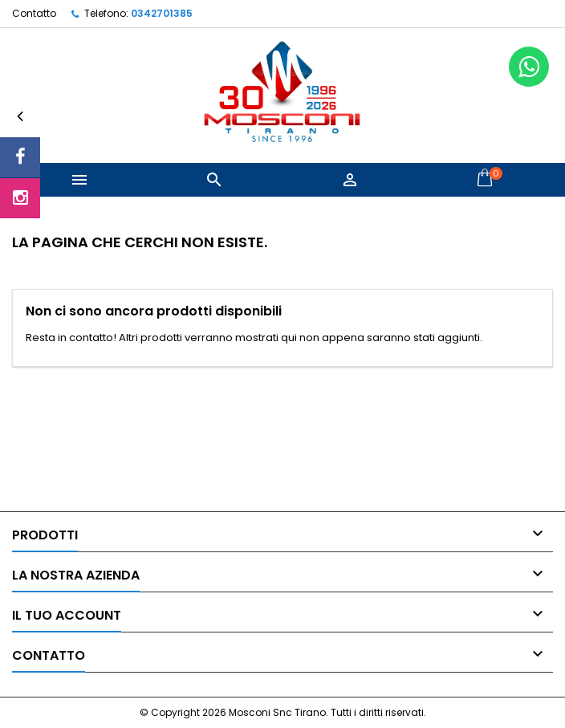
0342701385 (162, 13)
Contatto (34, 13)
